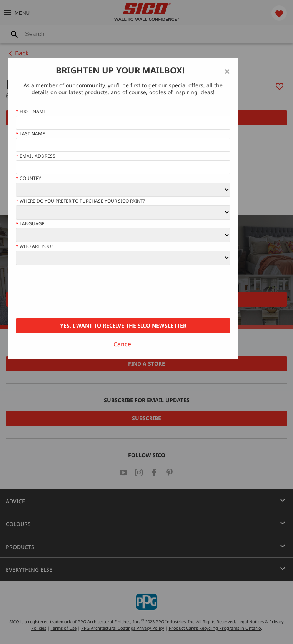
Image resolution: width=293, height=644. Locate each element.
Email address (36, 156)
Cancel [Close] (123, 344)
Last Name (30, 134)
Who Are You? (34, 246)
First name (31, 111)
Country (28, 178)
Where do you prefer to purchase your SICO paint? (80, 201)
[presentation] (74, 292)
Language (30, 224)
